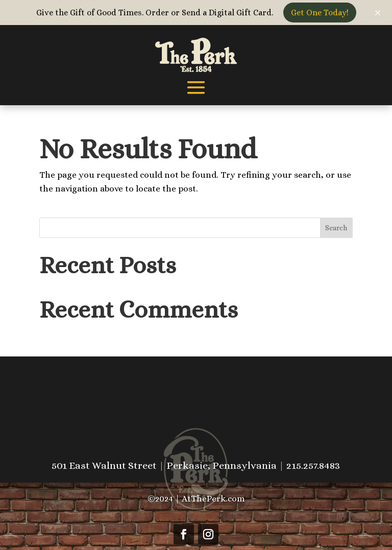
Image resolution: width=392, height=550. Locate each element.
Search (336, 228)
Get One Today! (320, 13)
